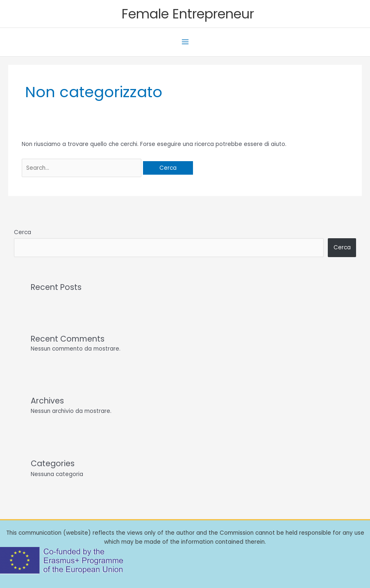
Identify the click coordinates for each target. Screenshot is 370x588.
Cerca (23, 232)
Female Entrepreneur (188, 14)
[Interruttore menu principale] (185, 42)
